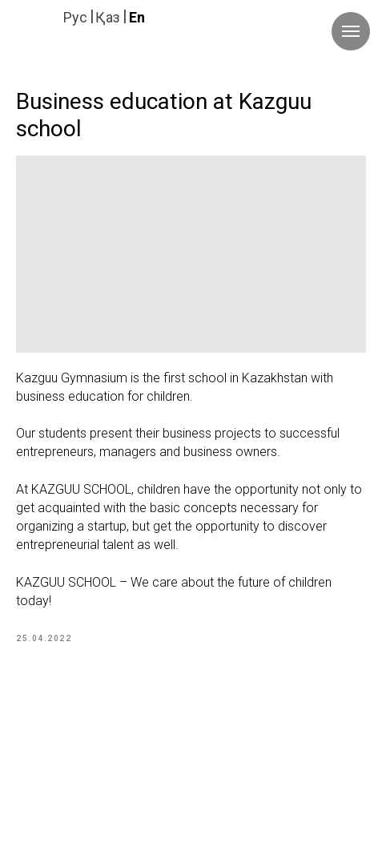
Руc (75, 17)
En (137, 17)
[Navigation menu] (351, 31)
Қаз (108, 17)
